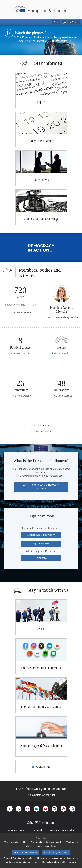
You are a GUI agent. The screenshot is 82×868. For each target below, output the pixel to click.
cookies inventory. (68, 862)
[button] (74, 22)
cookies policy (45, 862)
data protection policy (24, 862)
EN (55, 22)
